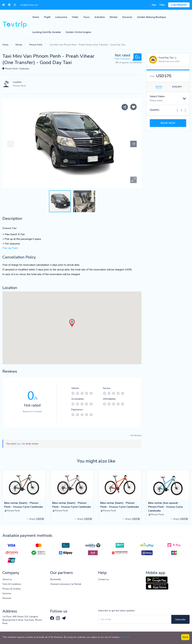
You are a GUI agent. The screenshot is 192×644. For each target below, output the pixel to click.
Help (162, 5)
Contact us (104, 579)
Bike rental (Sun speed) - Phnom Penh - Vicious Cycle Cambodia (165, 507)
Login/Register (179, 5)
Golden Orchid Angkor (79, 32)
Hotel (75, 17)
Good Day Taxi (166, 58)
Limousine (61, 17)
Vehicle (75, 388)
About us (7, 579)
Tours (86, 17)
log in (19, 444)
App (154, 5)
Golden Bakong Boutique (152, 17)
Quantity (155, 110)
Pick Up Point (10, 248)
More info (125, 637)
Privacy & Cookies (12, 589)
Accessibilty (77, 399)
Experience (77, 410)
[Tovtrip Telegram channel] (64, 618)
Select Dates (157, 96)
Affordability (109, 399)
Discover (127, 17)
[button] (133, 180)
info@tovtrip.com (29, 5)
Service (107, 388)
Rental (114, 17)
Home (36, 17)
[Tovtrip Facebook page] (52, 618)
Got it (185, 637)
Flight (47, 17)
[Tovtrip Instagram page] (58, 618)
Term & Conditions (12, 584)
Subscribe (180, 619)
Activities (100, 17)
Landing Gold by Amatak (47, 32)
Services (7, 593)
